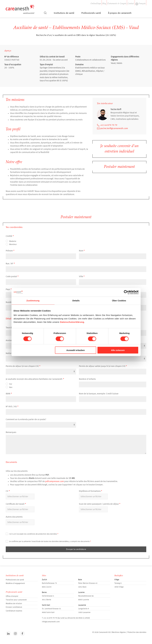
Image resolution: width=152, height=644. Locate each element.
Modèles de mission (14, 604)
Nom (81, 251)
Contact (131, 4)
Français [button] (140, 4)
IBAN (8, 394)
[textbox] (75, 356)
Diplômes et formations (90, 491)
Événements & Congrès (117, 4)
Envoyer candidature (14, 607)
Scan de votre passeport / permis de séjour (99, 504)
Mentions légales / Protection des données (129, 632)
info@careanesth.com (51, 622)
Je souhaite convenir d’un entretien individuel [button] (119, 149)
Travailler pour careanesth (16, 600)
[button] (45, 14)
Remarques (11, 432)
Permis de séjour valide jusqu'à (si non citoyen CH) (102, 366)
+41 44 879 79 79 (107, 125)
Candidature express (14, 611)
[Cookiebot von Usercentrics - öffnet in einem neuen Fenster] (126, 292)
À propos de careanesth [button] (120, 13)
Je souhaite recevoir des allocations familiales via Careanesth (34, 379)
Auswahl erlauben (75, 350)
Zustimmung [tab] (33, 300)
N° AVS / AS (11, 407)
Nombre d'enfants (87, 379)
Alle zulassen (118, 350)
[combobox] (76, 359)
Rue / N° (10, 264)
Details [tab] (76, 300)
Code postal (11, 277)
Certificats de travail (15, 504)
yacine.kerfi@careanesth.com (112, 129)
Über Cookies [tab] (119, 300)
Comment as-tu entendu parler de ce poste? (26, 420)
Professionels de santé (15, 580)
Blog (104, 4)
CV (7, 491)
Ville (81, 277)
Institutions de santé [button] (64, 13)
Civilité (9, 236)
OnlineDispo (96, 4)
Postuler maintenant (119, 167)
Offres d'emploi (12, 596)
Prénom (9, 251)
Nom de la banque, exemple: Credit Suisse (99, 394)
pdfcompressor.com (55, 482)
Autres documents (14, 517)
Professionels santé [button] (91, 13)
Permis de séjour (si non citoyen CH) (22, 366)
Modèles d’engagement (15, 583)
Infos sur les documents (17, 471)
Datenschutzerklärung (72, 322)
